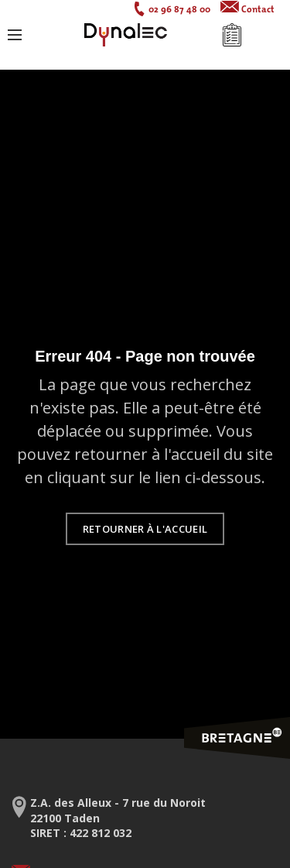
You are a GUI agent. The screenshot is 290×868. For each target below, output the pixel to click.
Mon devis (232, 35)
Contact (258, 9)
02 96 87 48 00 (179, 9)
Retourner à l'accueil (145, 529)
